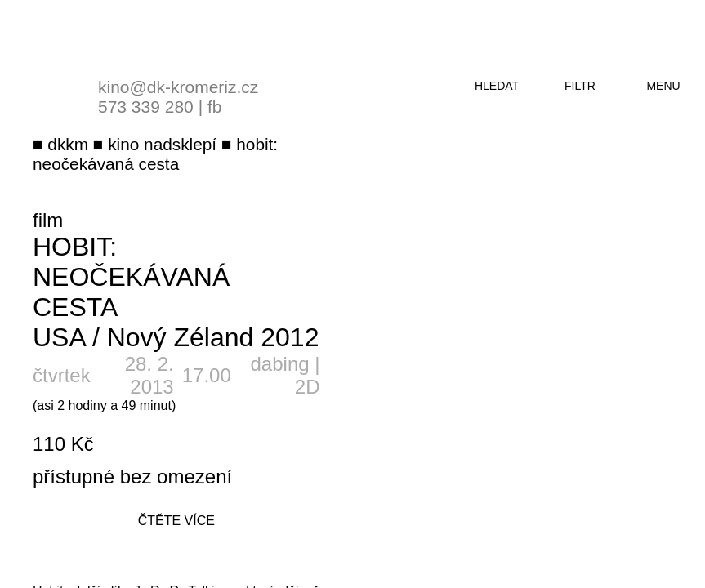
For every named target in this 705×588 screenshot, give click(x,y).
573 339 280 (146, 107)
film (48, 220)
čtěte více (176, 521)
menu (663, 86)
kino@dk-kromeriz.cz (178, 87)
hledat (497, 86)
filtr (580, 86)
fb (215, 107)
